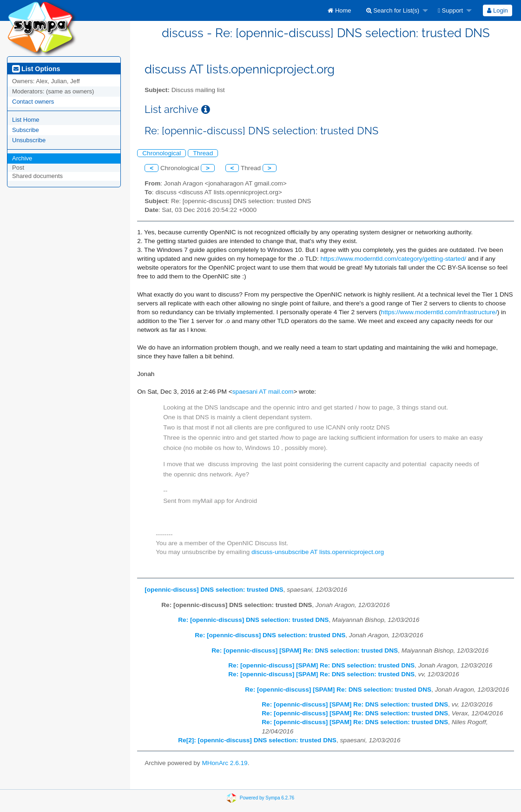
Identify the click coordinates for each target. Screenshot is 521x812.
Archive (22, 158)
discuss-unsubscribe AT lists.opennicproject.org (318, 552)
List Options (36, 69)
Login (497, 10)
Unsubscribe (29, 140)
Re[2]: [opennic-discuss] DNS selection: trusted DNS (257, 740)
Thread (203, 153)
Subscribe (26, 130)
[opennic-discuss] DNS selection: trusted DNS (214, 590)
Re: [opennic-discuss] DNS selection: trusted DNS (253, 620)
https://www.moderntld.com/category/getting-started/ (393, 259)
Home (339, 10)
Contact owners (33, 102)
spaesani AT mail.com (263, 392)
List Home (26, 120)
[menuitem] (339, 10)
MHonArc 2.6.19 (224, 763)
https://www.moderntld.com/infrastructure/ (439, 312)
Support (450, 10)
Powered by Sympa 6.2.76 (267, 798)
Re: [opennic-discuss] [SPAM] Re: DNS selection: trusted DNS (305, 650)
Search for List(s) (393, 10)
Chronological (162, 153)
